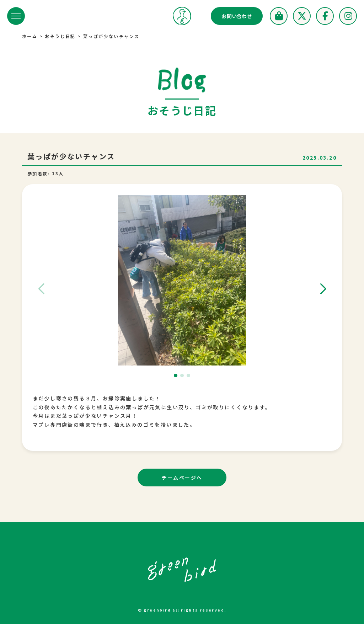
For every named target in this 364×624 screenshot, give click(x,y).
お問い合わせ (237, 16)
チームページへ (182, 478)
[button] (323, 289)
